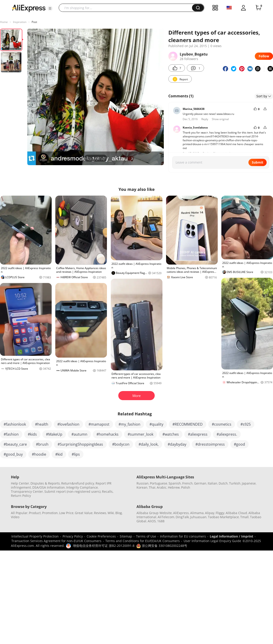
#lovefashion (68, 424)
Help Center (20, 483)
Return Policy (21, 496)
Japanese (249, 483)
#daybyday (177, 444)
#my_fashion (129, 424)
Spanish (175, 483)
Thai (152, 487)
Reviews (100, 513)
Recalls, (108, 491)
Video (15, 517)
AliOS (152, 521)
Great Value (84, 513)
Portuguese (159, 483)
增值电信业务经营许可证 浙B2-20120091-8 (104, 546)
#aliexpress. (227, 434)
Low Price (66, 513)
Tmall (244, 517)
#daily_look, (149, 444)
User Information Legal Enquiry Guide (212, 541)
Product (35, 513)
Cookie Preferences (101, 536)
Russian (143, 483)
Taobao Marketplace (223, 517)
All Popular (19, 513)
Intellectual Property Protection (35, 536)
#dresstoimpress (210, 444)
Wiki (111, 513)
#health (42, 424)
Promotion (50, 513)
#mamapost (99, 424)
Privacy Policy (73, 536)
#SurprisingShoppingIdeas (80, 444)
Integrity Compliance (82, 487)
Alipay (210, 513)
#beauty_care (15, 444)
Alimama (197, 513)
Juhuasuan (198, 517)
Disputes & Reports (45, 483)
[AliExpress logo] (29, 8)
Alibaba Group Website (154, 513)
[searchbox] (127, 8)
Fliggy (220, 513)
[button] (50, 8)
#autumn (79, 434)
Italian (212, 483)
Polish (186, 487)
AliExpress (181, 513)
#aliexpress (198, 434)
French (187, 483)
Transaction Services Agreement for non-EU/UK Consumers (56, 541)
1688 (161, 521)
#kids (32, 434)
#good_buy (13, 454)
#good (239, 444)
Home (4, 22)
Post (34, 22)
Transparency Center (27, 491)
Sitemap (126, 536)
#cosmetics (222, 424)
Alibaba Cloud (236, 513)
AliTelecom (166, 517)
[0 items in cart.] (258, 8)
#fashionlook (15, 424)
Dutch (223, 483)
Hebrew (174, 487)
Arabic (162, 487)
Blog (119, 513)
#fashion (11, 434)
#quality (156, 424)
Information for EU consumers (183, 536)
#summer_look (140, 434)
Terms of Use (146, 536)
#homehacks (107, 434)
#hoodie (39, 454)
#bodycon (121, 444)
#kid (59, 454)
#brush (42, 444)
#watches (171, 434)
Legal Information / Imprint (231, 536)
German (200, 483)
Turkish (235, 483)
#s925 (246, 424)
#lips (76, 454)
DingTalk (182, 517)
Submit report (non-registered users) (72, 491)
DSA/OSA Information (49, 487)
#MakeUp (54, 434)
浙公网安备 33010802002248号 (162, 546)
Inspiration (20, 22)
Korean (142, 487)
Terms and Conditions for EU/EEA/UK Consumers (143, 541)
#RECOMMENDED (188, 424)
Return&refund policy (78, 483)
